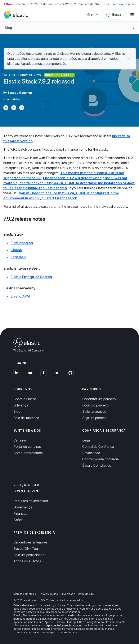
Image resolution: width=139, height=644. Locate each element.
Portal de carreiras (27, 447)
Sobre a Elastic (25, 399)
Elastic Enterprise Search (31, 277)
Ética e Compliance (97, 465)
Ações (18, 520)
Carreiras (20, 440)
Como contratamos (28, 453)
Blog (17, 411)
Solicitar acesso (94, 411)
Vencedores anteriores (30, 542)
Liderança (21, 405)
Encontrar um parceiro (99, 399)
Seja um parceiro (95, 418)
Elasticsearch (22, 243)
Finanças (20, 513)
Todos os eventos (27, 561)
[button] (129, 59)
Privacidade (91, 453)
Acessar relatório (124, 4)
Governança (23, 507)
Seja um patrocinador (30, 555)
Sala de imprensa (26, 418)
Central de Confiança (98, 447)
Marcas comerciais (25, 594)
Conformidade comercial (101, 459)
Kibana (16, 250)
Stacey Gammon (20, 93)
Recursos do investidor (31, 501)
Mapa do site (86, 594)
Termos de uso (49, 594)
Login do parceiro (95, 405)
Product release (59, 75)
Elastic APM (20, 296)
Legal (86, 440)
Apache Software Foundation (64, 625)
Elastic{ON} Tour (26, 549)
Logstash (18, 257)
